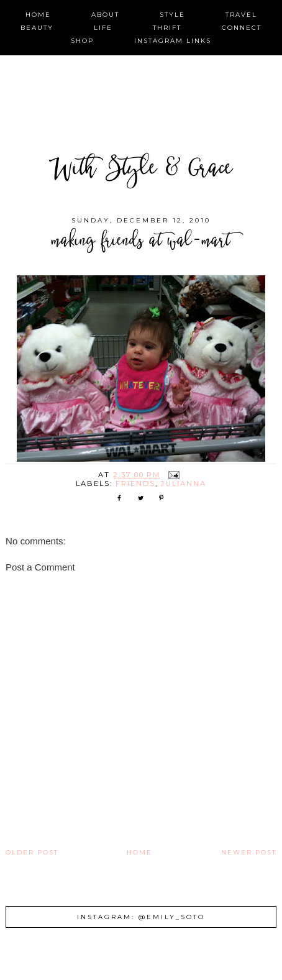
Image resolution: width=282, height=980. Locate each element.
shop (82, 41)
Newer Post (249, 852)
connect (242, 28)
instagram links (173, 41)
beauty (37, 28)
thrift (167, 28)
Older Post (32, 852)
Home (139, 852)
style (172, 15)
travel (241, 15)
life (103, 28)
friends (135, 483)
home (38, 15)
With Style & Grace (141, 170)
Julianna (184, 483)
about (105, 15)
